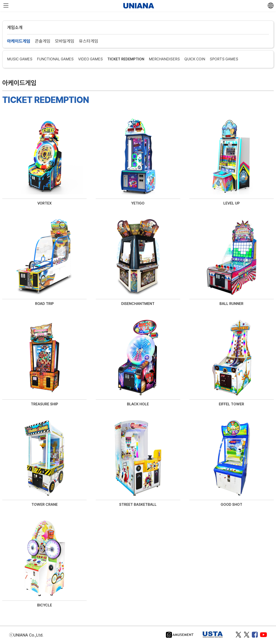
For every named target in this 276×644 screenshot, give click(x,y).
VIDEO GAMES (90, 59)
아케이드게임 (19, 41)
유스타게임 (89, 41)
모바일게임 (65, 41)
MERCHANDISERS (164, 59)
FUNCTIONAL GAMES (55, 59)
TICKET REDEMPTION (126, 59)
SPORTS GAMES (224, 59)
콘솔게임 (43, 41)
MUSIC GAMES (20, 59)
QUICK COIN (195, 59)
